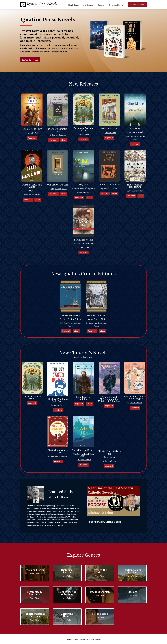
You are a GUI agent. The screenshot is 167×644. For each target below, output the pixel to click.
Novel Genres (87, 5)
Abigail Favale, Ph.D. (59, 189)
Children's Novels (67, 615)
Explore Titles (30, 60)
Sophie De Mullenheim (59, 456)
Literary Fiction (35, 570)
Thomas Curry (110, 133)
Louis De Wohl (33, 133)
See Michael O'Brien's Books (105, 522)
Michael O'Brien (100, 592)
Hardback (105, 193)
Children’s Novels (116, 5)
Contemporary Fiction (132, 571)
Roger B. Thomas (85, 460)
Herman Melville (94, 323)
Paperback (32, 138)
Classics (101, 5)
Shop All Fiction (137, 5)
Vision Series (100, 614)
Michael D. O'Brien (110, 189)
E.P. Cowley (85, 134)
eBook (64, 140)
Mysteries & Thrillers (35, 593)
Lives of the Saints (100, 571)
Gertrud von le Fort (136, 191)
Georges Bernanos (59, 135)
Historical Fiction (67, 571)
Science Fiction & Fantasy (67, 593)
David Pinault (85, 247)
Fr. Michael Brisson (33, 195)
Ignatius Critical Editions (35, 615)
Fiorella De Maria (85, 192)
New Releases (74, 5)
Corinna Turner (59, 405)
